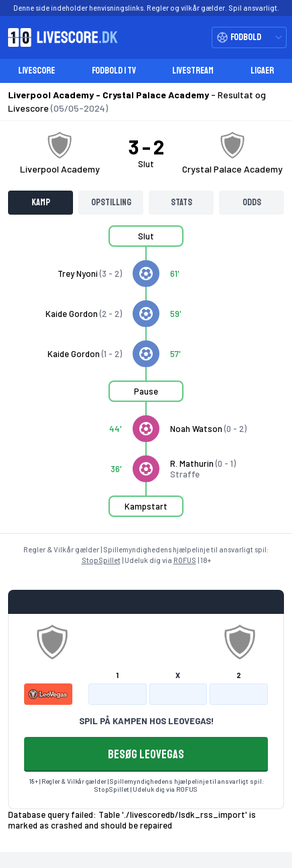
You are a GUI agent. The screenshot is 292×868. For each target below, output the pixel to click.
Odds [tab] (252, 202)
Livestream (193, 71)
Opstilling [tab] (111, 202)
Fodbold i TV (114, 71)
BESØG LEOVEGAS (146, 754)
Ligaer (262, 71)
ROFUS (185, 560)
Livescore (36, 71)
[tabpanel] (146, 379)
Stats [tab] (181, 202)
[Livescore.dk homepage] (59, 37)
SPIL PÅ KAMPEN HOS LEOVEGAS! (146, 721)
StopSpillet (101, 560)
